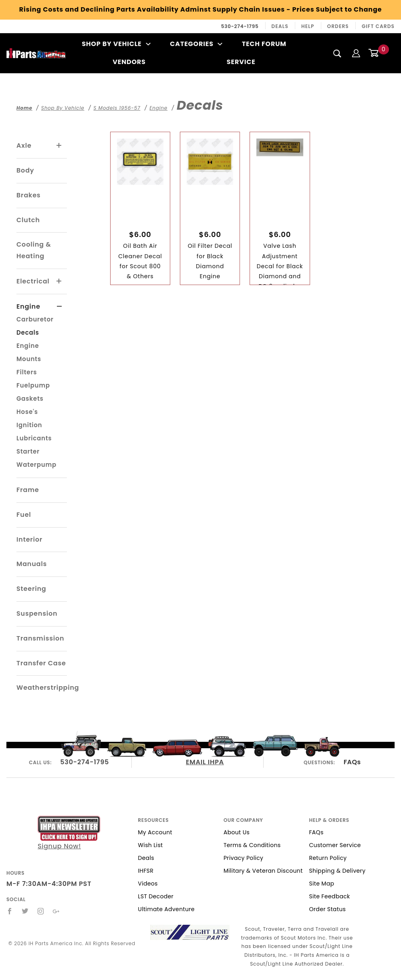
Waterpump (36, 465)
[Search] (338, 53)
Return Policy (328, 858)
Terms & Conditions (252, 845)
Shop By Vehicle (116, 44)
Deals (280, 26)
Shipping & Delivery (337, 871)
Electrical (33, 281)
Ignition (29, 425)
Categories (196, 44)
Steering (31, 589)
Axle (24, 146)
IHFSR (146, 871)
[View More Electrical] (59, 281)
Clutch (28, 220)
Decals (28, 332)
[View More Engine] (59, 307)
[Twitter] (25, 911)
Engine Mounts (29, 352)
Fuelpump (33, 385)
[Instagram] (41, 911)
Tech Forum (264, 44)
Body (25, 170)
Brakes (28, 195)
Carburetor (35, 319)
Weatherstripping (48, 688)
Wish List (150, 845)
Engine (28, 306)
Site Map (321, 884)
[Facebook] (10, 911)
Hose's (27, 412)
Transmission (40, 638)
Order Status (327, 909)
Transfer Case (41, 663)
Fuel (24, 515)
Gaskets (30, 399)
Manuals (32, 564)
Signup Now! (69, 833)
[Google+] (56, 911)
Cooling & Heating (34, 250)
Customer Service (335, 845)
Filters (27, 372)
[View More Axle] (59, 146)
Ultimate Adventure (166, 909)
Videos (148, 884)
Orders (338, 26)
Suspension (37, 614)
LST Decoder (156, 896)
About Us (237, 832)
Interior (29, 539)
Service (241, 62)
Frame (28, 490)
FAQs (352, 762)
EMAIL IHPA (205, 762)
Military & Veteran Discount (263, 871)
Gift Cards (378, 26)
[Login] (356, 53)
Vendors (129, 62)
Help (308, 26)
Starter (28, 451)
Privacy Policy (243, 858)
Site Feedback (329, 896)
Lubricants (34, 438)
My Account (155, 832)
